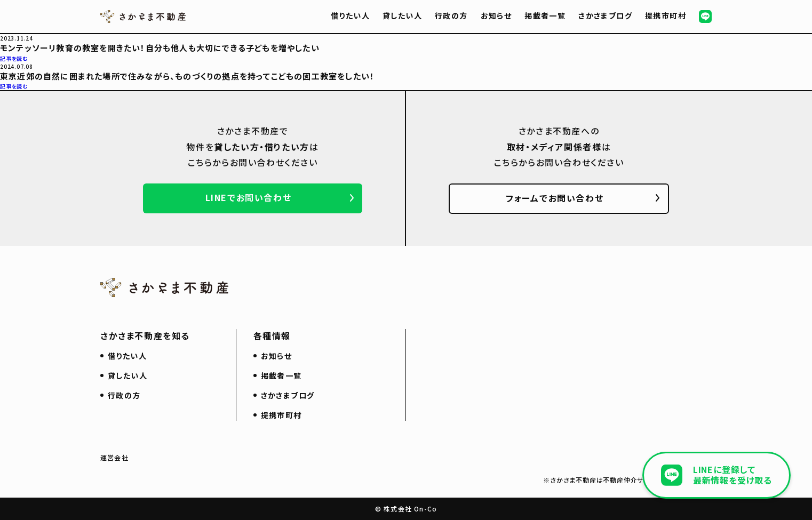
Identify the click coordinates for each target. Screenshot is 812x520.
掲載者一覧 (545, 15)
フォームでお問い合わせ (555, 198)
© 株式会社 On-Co (406, 509)
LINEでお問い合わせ (249, 197)
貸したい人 (402, 15)
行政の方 (451, 15)
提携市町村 (666, 15)
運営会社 (114, 457)
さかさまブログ (605, 15)
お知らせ (496, 15)
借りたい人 (350, 15)
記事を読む (14, 58)
